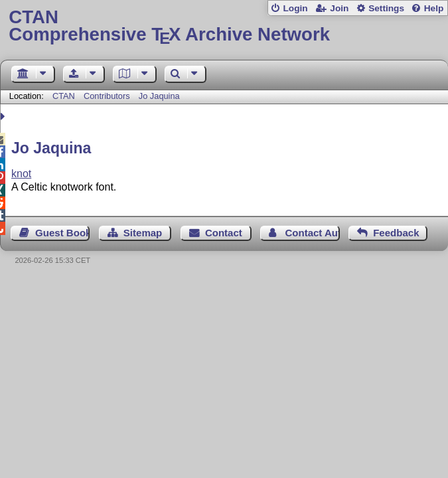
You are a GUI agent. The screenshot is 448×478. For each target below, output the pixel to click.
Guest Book (62, 233)
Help (434, 8)
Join (339, 8)
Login (295, 8)
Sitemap (143, 233)
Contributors (107, 96)
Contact (224, 233)
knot (21, 174)
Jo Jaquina (159, 96)
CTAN (64, 96)
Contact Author (312, 233)
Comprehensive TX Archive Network (224, 26)
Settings (386, 8)
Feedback (396, 233)
